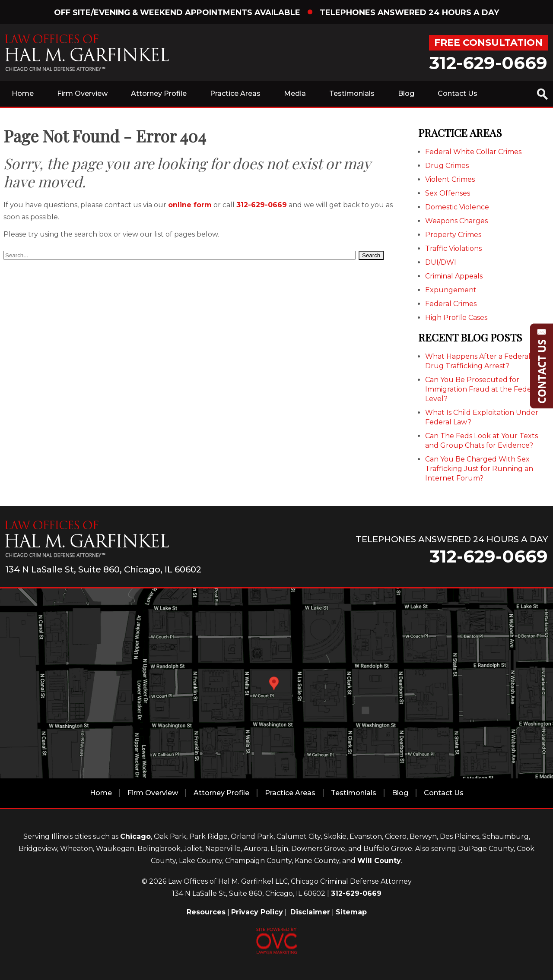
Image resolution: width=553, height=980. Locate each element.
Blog (406, 93)
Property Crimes (453, 235)
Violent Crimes (450, 179)
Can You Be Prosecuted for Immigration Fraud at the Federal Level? (483, 389)
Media (295, 93)
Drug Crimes (447, 166)
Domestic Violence (457, 207)
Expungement (451, 290)
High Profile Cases (456, 318)
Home (23, 93)
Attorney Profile (159, 93)
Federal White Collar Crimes (473, 152)
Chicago (135, 836)
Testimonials (352, 93)
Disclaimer (310, 912)
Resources (206, 912)
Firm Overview (82, 93)
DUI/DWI (441, 262)
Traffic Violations (453, 248)
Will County (379, 861)
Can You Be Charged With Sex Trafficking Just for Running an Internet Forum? (479, 469)
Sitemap (351, 912)
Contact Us (458, 93)
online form (190, 205)
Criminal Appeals (454, 276)
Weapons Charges (456, 221)
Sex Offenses (448, 193)
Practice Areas (235, 93)
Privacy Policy (257, 912)
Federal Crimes (451, 304)
